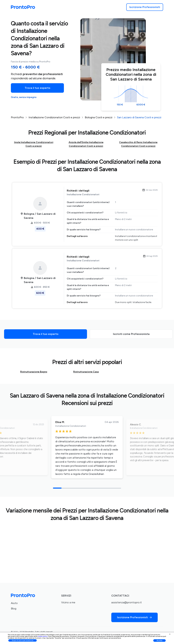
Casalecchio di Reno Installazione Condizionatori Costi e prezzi (138, 144)
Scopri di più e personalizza (23, 640)
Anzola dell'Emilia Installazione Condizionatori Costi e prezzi (86, 144)
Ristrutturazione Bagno (34, 372)
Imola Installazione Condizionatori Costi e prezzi (34, 144)
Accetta (159, 641)
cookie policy (43, 636)
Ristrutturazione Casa (86, 372)
